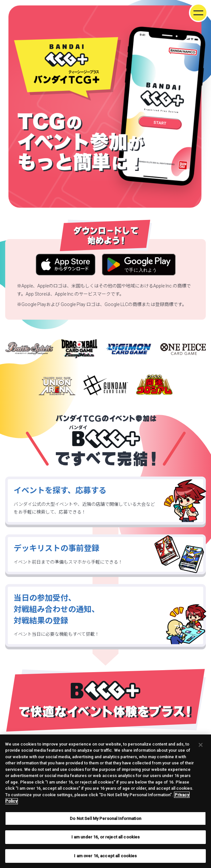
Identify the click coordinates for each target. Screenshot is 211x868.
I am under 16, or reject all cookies (106, 842)
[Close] (201, 750)
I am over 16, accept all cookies (105, 861)
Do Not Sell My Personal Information (106, 824)
